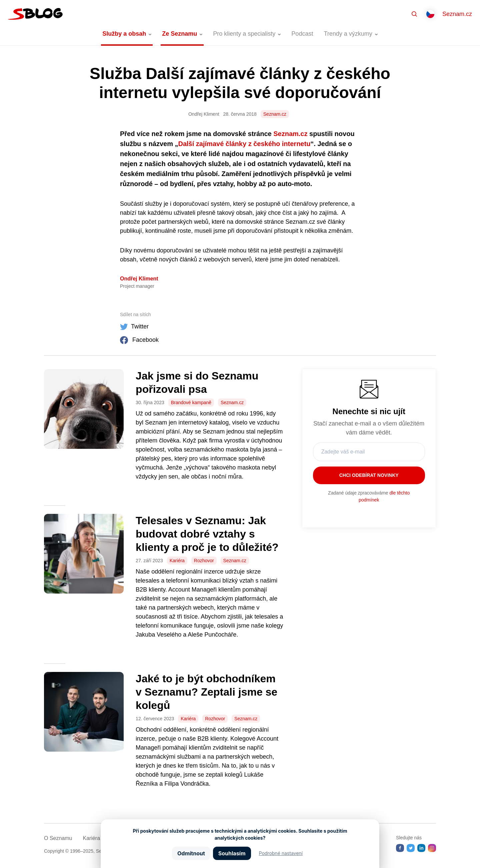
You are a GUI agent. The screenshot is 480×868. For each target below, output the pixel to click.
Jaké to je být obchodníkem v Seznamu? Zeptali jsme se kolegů (206, 692)
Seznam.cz (457, 14)
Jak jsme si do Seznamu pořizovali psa (197, 382)
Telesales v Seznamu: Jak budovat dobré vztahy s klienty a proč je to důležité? (207, 534)
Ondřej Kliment (139, 279)
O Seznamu (58, 838)
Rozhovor (204, 561)
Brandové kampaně (191, 402)
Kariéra (177, 561)
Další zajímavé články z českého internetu (244, 144)
